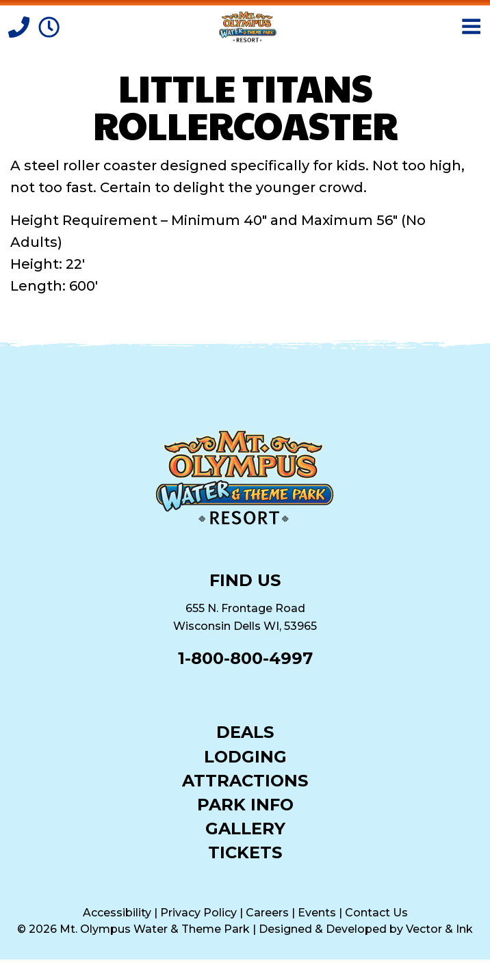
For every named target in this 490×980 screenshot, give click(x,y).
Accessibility (117, 913)
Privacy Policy (198, 913)
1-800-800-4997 (245, 658)
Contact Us (376, 913)
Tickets (245, 852)
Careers (267, 913)
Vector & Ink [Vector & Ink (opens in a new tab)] (439, 929)
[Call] (21, 26)
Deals (245, 731)
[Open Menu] (471, 26)
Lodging (245, 756)
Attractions (245, 780)
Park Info (245, 804)
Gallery (245, 828)
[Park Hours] (49, 26)
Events (317, 913)
